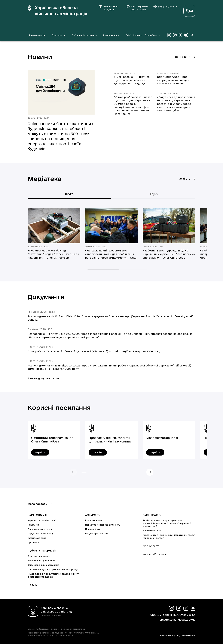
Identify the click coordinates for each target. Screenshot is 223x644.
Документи (93, 515)
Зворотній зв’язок (155, 554)
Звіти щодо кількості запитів (43, 565)
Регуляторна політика (97, 534)
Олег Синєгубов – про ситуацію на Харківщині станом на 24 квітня (174, 80)
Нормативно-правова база (42, 561)
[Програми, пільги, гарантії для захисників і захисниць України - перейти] (98, 452)
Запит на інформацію (39, 556)
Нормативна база (152, 531)
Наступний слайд (150, 472)
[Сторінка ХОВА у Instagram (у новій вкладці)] (169, 35)
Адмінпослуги (152, 515)
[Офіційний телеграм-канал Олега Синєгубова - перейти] (40, 452)
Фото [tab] (69, 194)
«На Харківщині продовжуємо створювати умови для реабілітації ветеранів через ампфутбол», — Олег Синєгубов (111, 254)
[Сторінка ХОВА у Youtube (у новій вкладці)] (186, 35)
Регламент (33, 525)
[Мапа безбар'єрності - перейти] (155, 452)
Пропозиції (34, 542)
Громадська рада (37, 538)
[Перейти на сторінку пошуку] (192, 35)
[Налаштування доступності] (137, 8)
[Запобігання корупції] (110, 8)
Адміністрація (37, 515)
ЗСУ (128, 35)
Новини (138, 35)
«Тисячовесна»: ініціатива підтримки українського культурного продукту (132, 80)
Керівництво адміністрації (42, 520)
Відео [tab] (153, 194)
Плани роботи (93, 529)
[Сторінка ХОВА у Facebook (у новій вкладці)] (180, 35)
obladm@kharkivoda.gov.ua (177, 620)
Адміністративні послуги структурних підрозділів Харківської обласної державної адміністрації (167, 523)
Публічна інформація (42, 551)
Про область (152, 35)
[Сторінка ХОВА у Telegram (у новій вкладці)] (175, 35)
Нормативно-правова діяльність (103, 525)
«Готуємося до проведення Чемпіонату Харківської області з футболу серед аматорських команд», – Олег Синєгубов (176, 104)
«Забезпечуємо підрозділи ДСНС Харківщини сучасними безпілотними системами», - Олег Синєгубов (169, 254)
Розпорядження (94, 520)
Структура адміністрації (41, 534)
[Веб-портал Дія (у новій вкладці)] (189, 10)
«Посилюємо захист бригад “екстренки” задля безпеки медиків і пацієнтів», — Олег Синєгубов (53, 254)
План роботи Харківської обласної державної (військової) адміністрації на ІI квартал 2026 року (94, 351)
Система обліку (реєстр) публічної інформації (53, 569)
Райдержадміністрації (40, 529)
